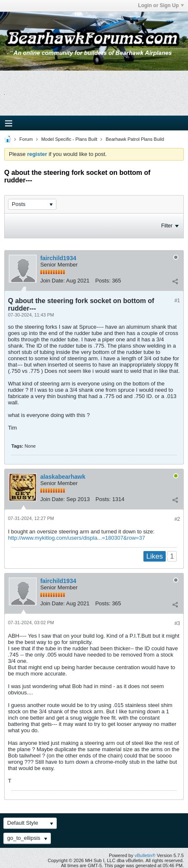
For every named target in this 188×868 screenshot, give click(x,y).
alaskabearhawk (63, 477)
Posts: (103, 281)
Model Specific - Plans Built (69, 139)
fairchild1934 (58, 258)
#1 (177, 301)
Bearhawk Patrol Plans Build (135, 139)
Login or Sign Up (161, 5)
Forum (26, 139)
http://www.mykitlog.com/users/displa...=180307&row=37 (77, 538)
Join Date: (53, 281)
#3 (177, 623)
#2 (177, 519)
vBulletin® (145, 855)
